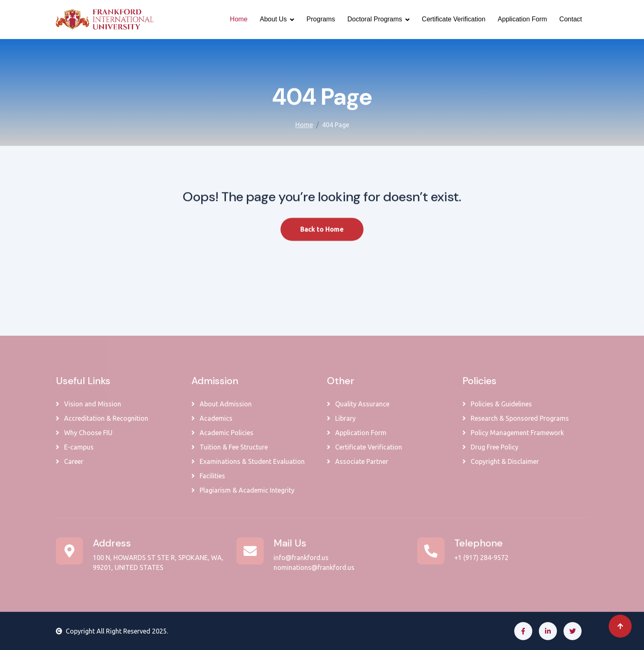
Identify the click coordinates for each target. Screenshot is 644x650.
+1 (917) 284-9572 (481, 558)
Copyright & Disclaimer (501, 461)
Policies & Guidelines (497, 404)
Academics (212, 418)
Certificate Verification (454, 19)
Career (70, 461)
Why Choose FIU (84, 433)
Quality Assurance (358, 404)
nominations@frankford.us (314, 567)
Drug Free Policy (490, 447)
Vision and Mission (89, 404)
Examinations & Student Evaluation (248, 461)
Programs (321, 19)
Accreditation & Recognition (102, 418)
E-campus (75, 447)
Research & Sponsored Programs (516, 418)
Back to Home (322, 237)
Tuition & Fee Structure (230, 447)
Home (239, 19)
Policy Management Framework (513, 433)
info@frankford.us (301, 558)
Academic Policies (222, 433)
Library (341, 418)
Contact (571, 19)
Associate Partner (358, 461)
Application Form (522, 19)
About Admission (222, 404)
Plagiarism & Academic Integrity (243, 490)
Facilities (208, 476)
